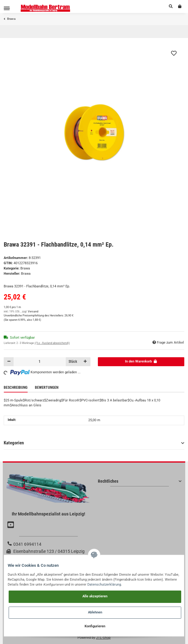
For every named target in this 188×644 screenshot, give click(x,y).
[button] (171, 6)
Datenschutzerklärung (104, 585)
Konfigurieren (95, 626)
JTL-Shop (103, 638)
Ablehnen (95, 612)
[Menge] (40, 362)
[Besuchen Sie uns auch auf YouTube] (11, 525)
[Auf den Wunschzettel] (174, 53)
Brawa (25, 268)
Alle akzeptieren (95, 596)
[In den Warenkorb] (141, 362)
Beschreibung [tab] (16, 388)
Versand (33, 311)
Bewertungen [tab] (47, 388)
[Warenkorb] (180, 6)
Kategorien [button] (14, 443)
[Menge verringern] (9, 362)
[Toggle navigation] (7, 8)
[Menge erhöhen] (85, 362)
